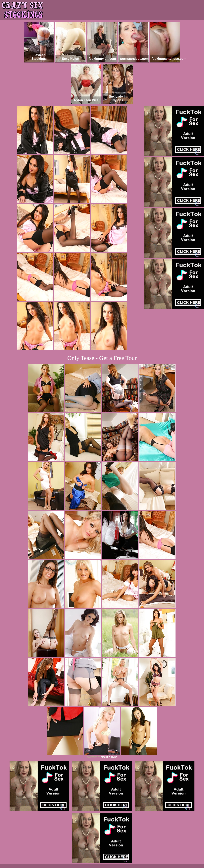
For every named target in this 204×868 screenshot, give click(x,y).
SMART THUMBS (109, 757)
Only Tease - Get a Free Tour (102, 358)
